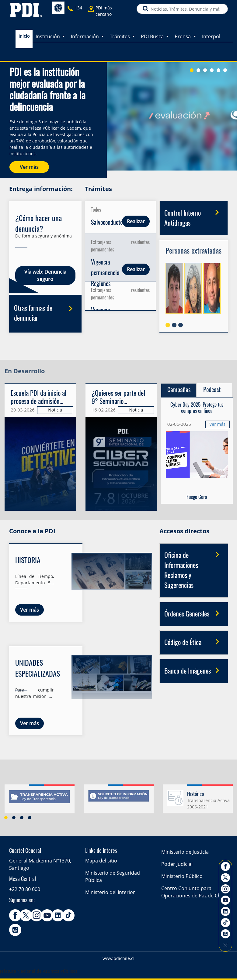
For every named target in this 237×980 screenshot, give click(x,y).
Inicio (24, 35)
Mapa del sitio (101, 861)
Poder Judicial (177, 864)
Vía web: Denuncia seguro (45, 275)
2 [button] (14, 818)
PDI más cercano (104, 10)
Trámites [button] (120, 36)
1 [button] (6, 818)
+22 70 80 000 (25, 889)
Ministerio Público (182, 876)
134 (78, 8)
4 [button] (30, 818)
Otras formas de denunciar (45, 312)
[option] (119, 801)
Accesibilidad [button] (58, 8)
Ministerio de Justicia (185, 852)
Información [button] (85, 36)
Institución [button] (48, 36)
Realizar (136, 221)
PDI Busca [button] (153, 36)
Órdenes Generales (194, 614)
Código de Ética (194, 642)
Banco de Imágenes (194, 671)
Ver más (29, 167)
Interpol (211, 36)
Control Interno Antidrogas (194, 217)
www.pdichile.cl (118, 958)
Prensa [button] (183, 36)
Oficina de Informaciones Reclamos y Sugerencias (194, 569)
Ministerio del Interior (110, 892)
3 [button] (22, 818)
